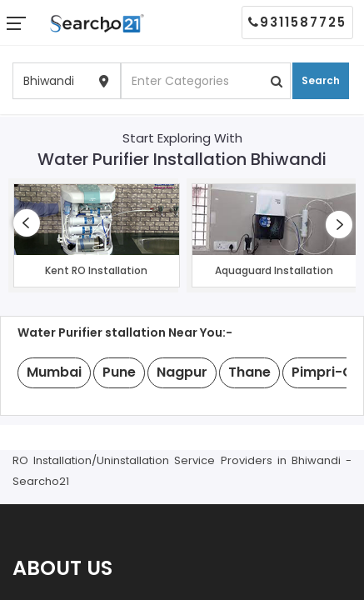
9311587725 (297, 22)
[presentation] (27, 223)
